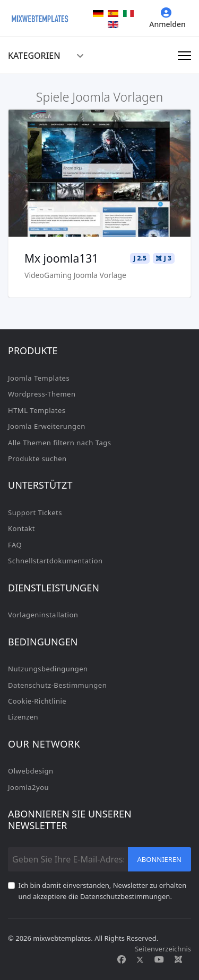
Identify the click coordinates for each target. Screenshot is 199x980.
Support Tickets (35, 513)
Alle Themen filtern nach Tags (59, 443)
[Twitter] (140, 959)
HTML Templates (37, 410)
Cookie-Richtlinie (37, 701)
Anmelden (167, 18)
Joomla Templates (39, 378)
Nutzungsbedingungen (48, 669)
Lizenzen (23, 717)
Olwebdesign (31, 771)
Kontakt (21, 528)
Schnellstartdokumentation (55, 561)
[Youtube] (159, 959)
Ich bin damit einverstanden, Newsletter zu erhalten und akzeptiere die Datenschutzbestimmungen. (103, 891)
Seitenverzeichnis (163, 949)
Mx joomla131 (61, 258)
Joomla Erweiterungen (47, 426)
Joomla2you (28, 787)
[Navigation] (184, 56)
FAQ (15, 545)
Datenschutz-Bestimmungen (57, 685)
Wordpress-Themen (42, 394)
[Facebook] (122, 959)
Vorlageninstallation (43, 615)
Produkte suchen (37, 458)
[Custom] (178, 959)
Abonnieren (160, 859)
